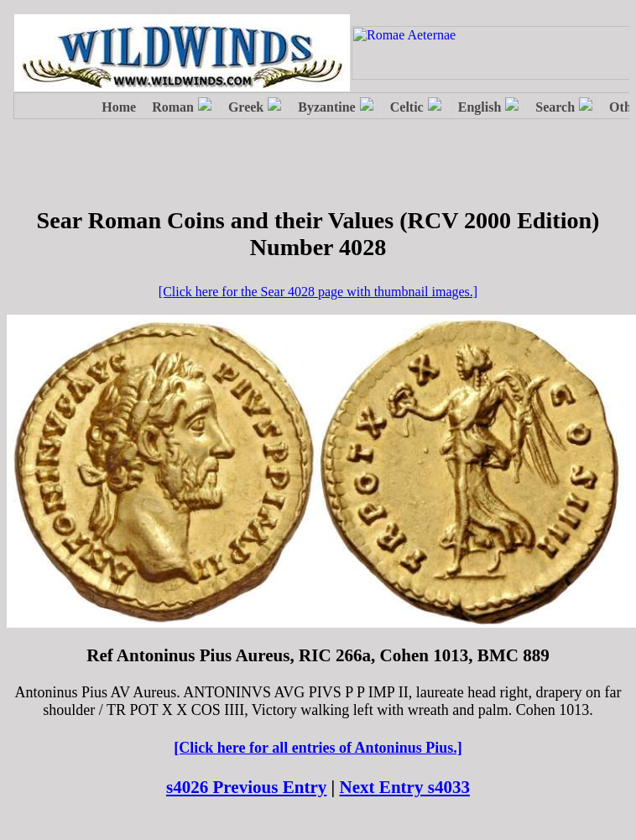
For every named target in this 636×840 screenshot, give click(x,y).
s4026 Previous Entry (246, 787)
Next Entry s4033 (405, 787)
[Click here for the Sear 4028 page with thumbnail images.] (318, 292)
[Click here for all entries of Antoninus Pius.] (318, 748)
